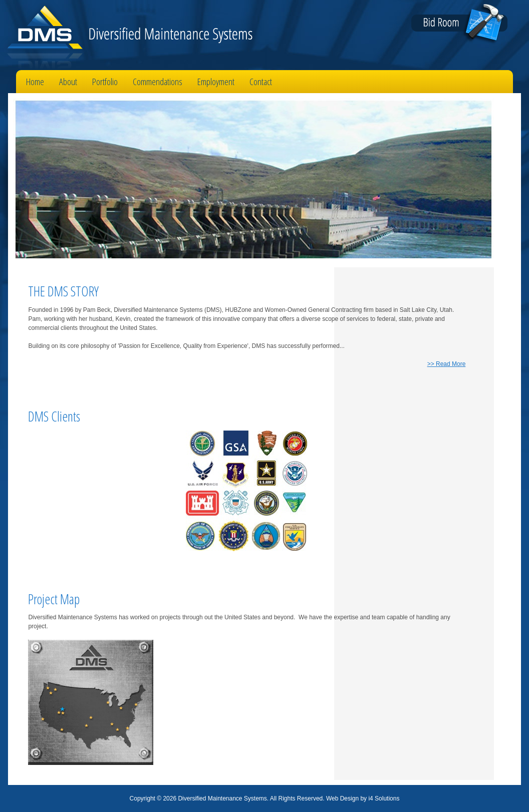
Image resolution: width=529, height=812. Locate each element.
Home (35, 82)
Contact (261, 82)
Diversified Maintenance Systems (126, 35)
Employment (216, 82)
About (68, 82)
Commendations (158, 82)
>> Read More (447, 364)
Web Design (342, 798)
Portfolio (105, 82)
